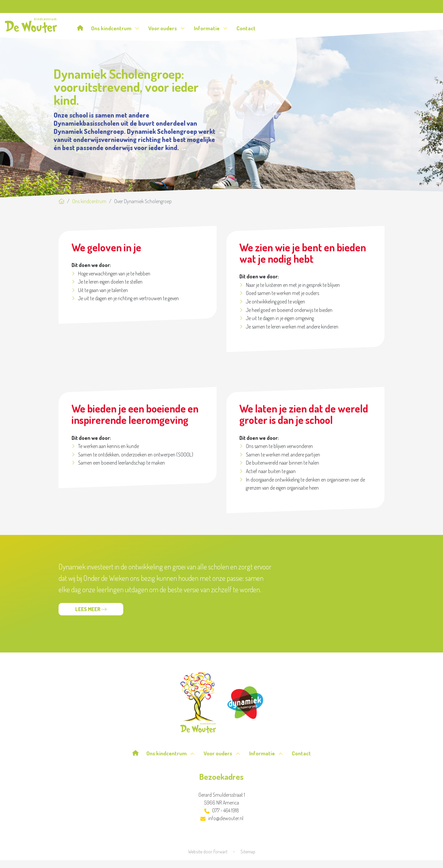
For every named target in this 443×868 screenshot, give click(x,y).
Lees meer (91, 609)
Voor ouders (167, 28)
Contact (246, 28)
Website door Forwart (208, 851)
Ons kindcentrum (115, 28)
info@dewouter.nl (222, 818)
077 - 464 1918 (222, 810)
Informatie (211, 28)
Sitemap (248, 851)
